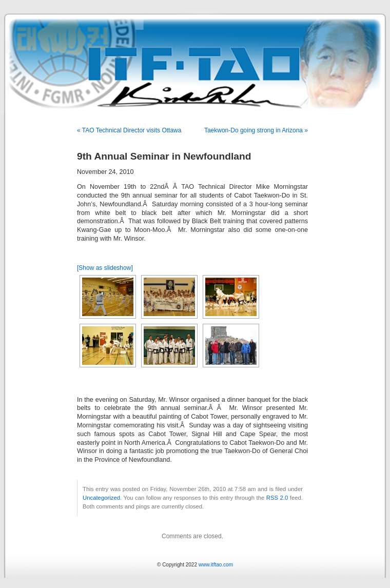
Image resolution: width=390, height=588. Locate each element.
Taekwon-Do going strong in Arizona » (256, 130)
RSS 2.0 (277, 498)
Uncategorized (101, 498)
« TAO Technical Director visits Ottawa (129, 130)
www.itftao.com (216, 565)
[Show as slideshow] (105, 268)
